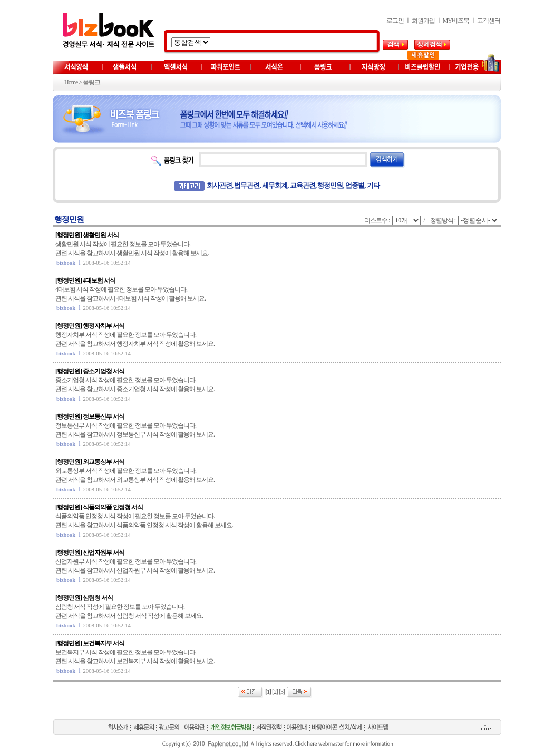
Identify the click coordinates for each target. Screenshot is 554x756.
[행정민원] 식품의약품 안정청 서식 (99, 507)
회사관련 (219, 185)
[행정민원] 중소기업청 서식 (90, 371)
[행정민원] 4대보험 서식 (85, 280)
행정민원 (330, 185)
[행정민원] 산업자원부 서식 (90, 553)
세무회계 (275, 185)
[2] (275, 692)
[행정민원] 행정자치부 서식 (90, 326)
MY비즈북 (456, 21)
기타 (373, 185)
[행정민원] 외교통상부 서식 (90, 462)
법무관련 (247, 185)
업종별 (355, 185)
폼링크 (91, 82)
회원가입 (423, 21)
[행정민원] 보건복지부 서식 (90, 643)
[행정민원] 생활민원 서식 (87, 235)
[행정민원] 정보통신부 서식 (90, 416)
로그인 (395, 21)
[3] (282, 692)
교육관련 (303, 185)
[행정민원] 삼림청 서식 (84, 598)
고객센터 (489, 21)
